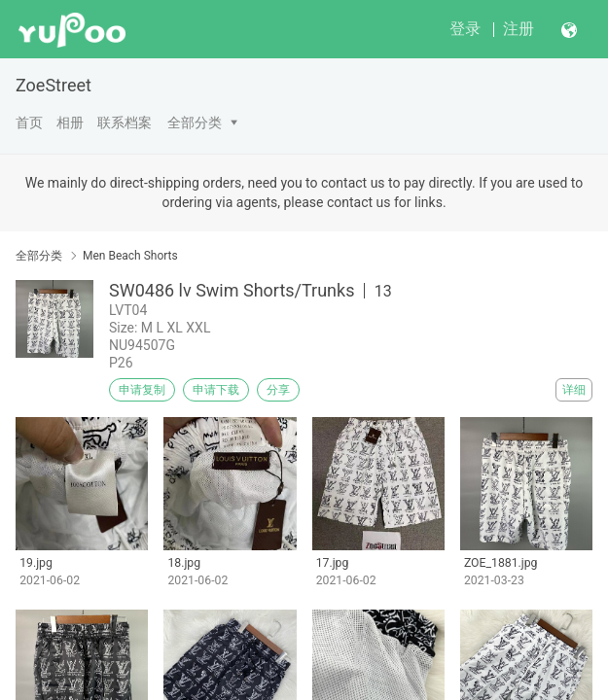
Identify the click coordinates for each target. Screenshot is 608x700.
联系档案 (125, 122)
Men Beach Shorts (130, 256)
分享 (278, 390)
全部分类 (195, 122)
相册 (70, 122)
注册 (519, 29)
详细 (574, 390)
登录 (465, 29)
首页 (29, 122)
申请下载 (216, 390)
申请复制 (142, 390)
